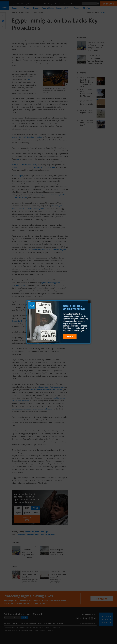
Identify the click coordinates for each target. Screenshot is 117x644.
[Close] (89, 302)
